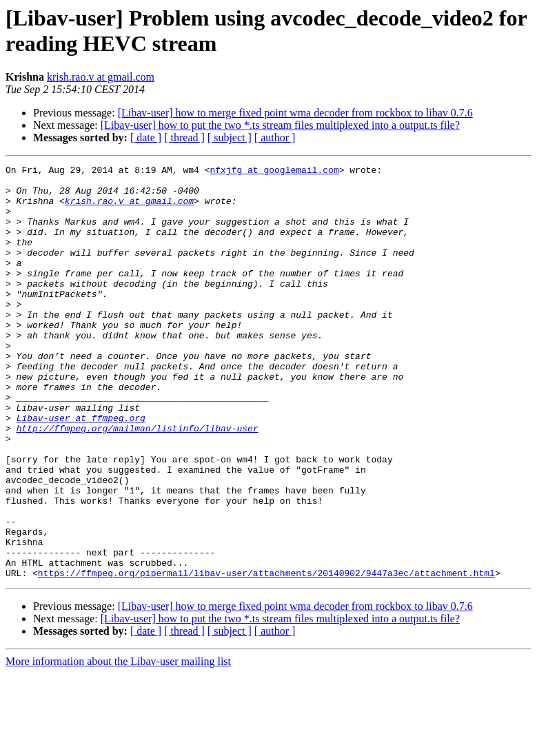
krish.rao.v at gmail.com (101, 77)
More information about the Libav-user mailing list (118, 744)
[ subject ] (230, 137)
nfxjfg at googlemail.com (274, 172)
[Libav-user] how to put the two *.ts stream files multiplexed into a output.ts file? (280, 125)
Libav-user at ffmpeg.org (81, 469)
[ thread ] (184, 137)
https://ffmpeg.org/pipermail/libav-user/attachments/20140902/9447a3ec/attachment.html (266, 655)
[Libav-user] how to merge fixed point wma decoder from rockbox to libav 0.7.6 (295, 113)
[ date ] (146, 137)
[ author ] (275, 137)
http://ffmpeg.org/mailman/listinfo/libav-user (138, 482)
